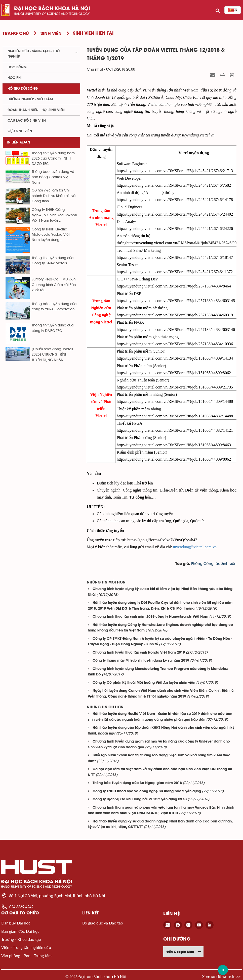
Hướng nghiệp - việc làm (30, 99)
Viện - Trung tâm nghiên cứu (26, 947)
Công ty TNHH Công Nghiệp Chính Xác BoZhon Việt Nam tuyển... (54, 215)
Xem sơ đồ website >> (221, 977)
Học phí (15, 78)
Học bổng (17, 67)
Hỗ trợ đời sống (23, 89)
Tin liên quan (18, 142)
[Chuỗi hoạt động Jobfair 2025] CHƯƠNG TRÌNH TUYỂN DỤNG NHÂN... (52, 355)
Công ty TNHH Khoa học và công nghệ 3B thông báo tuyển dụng (147, 791)
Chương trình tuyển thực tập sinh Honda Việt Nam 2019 (139, 653)
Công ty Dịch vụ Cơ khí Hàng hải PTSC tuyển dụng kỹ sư (140, 799)
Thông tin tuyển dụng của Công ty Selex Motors (53, 261)
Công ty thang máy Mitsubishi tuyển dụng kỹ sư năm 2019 (141, 661)
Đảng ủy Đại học (16, 923)
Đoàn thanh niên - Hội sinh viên (36, 110)
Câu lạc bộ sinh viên (27, 121)
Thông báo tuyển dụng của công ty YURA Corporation (54, 307)
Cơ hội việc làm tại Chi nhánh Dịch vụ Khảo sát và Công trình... (54, 196)
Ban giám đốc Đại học (20, 931)
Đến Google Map (184, 952)
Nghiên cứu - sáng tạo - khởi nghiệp (34, 54)
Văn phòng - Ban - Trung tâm (26, 955)
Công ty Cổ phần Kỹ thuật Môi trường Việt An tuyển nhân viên (144, 683)
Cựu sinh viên (20, 131)
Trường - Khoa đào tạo (21, 939)
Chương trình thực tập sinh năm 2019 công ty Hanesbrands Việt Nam (150, 617)
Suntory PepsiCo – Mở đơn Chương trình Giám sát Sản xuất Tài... (54, 285)
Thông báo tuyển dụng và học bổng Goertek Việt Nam (53, 177)
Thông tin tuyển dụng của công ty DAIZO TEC (53, 328)
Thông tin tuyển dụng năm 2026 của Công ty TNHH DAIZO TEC (53, 159)
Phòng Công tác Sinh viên (214, 564)
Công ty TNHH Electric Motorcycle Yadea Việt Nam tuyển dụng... (51, 235)
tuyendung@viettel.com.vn (195, 547)
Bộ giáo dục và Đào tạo (103, 923)
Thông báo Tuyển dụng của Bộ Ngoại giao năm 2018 (137, 783)
